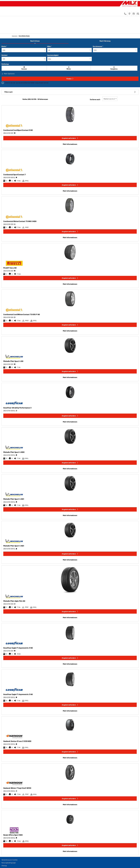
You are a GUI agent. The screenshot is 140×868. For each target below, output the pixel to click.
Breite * (4, 46)
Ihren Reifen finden (24, 36)
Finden (70, 79)
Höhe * (49, 46)
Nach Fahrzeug (105, 41)
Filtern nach (70, 92)
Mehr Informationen (70, 144)
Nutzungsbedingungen (9, 863)
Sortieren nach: (95, 99)
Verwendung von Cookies (10, 860)
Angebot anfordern (70, 138)
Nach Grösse (35, 41)
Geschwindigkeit (53, 55)
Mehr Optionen (8, 74)
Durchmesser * (98, 46)
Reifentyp (5, 64)
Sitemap (4, 866)
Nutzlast (5, 55)
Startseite (14, 36)
